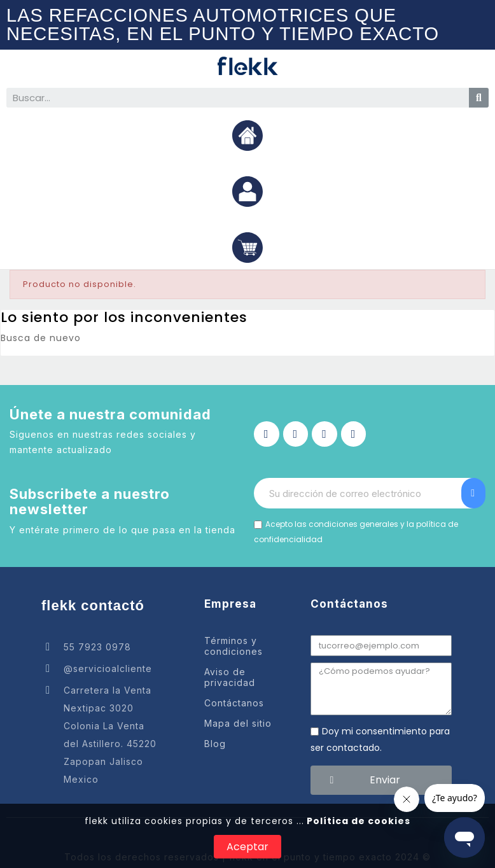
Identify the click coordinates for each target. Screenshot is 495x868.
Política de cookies (357, 821)
